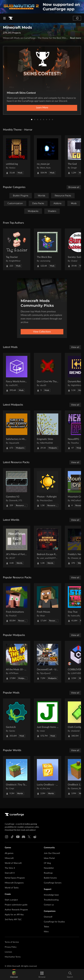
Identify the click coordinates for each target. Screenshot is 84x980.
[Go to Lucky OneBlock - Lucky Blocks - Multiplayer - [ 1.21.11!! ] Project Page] (48, 777)
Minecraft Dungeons (14, 883)
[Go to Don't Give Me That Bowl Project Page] (48, 374)
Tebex (46, 927)
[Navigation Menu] (4, 18)
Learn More (42, 108)
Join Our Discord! (52, 853)
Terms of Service (12, 942)
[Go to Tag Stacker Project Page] (17, 249)
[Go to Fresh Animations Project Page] (17, 604)
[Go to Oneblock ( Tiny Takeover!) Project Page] (17, 777)
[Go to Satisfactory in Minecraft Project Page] (17, 431)
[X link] (29, 837)
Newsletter (49, 868)
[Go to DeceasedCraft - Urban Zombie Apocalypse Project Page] (48, 662)
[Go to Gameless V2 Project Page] (17, 489)
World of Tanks (12, 888)
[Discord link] (23, 837)
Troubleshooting (51, 900)
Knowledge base (51, 895)
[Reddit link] (35, 837)
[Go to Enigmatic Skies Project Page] (48, 431)
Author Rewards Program (16, 910)
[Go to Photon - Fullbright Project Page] (48, 489)
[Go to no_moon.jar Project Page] (48, 156)
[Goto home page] (11, 18)
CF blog (47, 863)
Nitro (46, 932)
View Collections (42, 332)
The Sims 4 (10, 868)
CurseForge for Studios (54, 922)
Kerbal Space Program (15, 878)
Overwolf (48, 917)
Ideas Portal (49, 858)
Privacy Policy (11, 947)
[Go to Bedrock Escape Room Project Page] (48, 547)
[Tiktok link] (12, 837)
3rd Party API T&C (13, 920)
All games (9, 853)
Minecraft (9, 858)
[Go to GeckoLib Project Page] (17, 719)
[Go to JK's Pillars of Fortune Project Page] (17, 547)
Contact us (49, 905)
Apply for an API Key (14, 915)
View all (75, 347)
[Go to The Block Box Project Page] (48, 249)
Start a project (11, 900)
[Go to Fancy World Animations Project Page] (17, 374)
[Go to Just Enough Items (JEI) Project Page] (48, 719)
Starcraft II (10, 873)
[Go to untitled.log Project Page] (17, 156)
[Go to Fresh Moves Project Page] (48, 604)
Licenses (8, 952)
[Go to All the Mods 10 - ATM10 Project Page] (17, 662)
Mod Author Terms (13, 957)
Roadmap (48, 873)
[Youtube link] (18, 837)
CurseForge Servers (53, 883)
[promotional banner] (42, 7)
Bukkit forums (50, 878)
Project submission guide (16, 905)
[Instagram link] (7, 837)
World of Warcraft (13, 863)
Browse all (74, 187)
